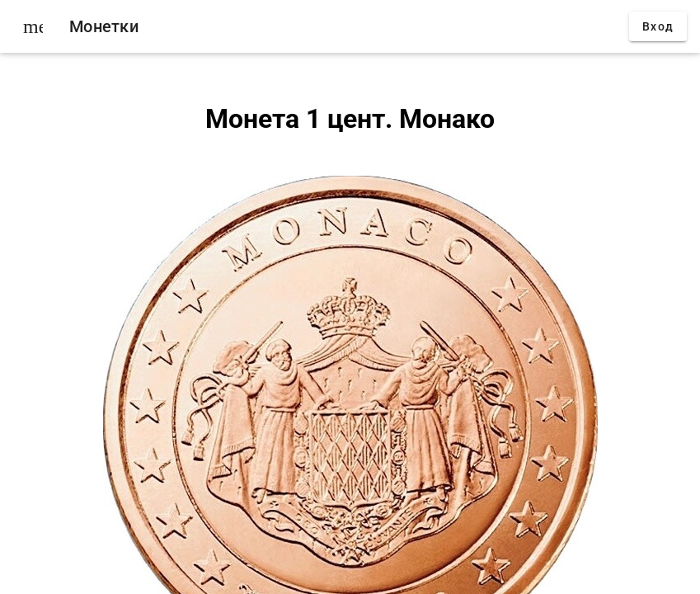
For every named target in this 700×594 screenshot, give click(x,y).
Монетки (104, 26)
